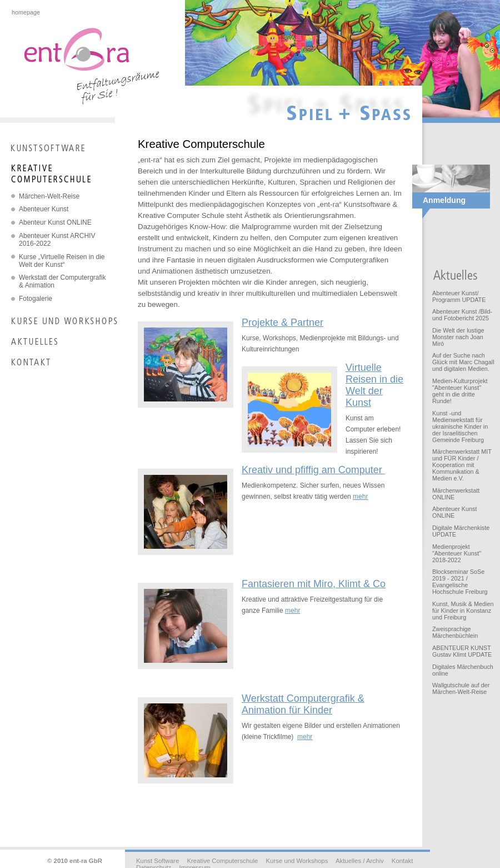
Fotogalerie (36, 299)
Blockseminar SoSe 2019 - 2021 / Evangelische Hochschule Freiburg (460, 582)
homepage (26, 12)
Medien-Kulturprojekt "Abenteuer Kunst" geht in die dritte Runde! (460, 391)
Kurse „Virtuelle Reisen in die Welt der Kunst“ (62, 261)
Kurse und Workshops (297, 861)
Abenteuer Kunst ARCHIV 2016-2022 (57, 240)
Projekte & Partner (282, 323)
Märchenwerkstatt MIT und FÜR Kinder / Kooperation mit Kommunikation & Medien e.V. (462, 465)
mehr (360, 497)
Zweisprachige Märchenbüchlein (455, 632)
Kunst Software (157, 861)
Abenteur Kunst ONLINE (55, 222)
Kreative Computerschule (222, 861)
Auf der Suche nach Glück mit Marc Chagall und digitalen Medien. (463, 362)
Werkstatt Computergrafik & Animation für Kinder (303, 704)
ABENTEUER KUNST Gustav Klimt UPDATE (462, 651)
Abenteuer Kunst (44, 209)
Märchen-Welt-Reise (49, 196)
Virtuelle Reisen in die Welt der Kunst (374, 385)
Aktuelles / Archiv (360, 861)
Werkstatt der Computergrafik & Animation (62, 281)
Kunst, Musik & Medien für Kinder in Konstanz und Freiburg (463, 611)
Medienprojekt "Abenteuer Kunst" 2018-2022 (457, 553)
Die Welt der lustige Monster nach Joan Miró (458, 337)
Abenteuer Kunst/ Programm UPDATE (459, 296)
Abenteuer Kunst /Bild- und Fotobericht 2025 (462, 315)
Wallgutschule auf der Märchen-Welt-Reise (461, 688)
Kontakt (402, 861)
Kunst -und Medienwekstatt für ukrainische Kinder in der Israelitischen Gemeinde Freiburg (460, 426)
